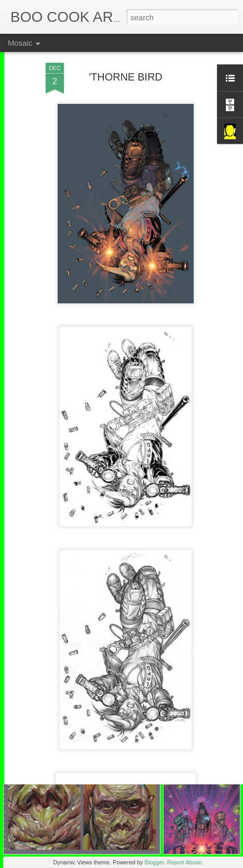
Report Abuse (185, 862)
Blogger (154, 862)
